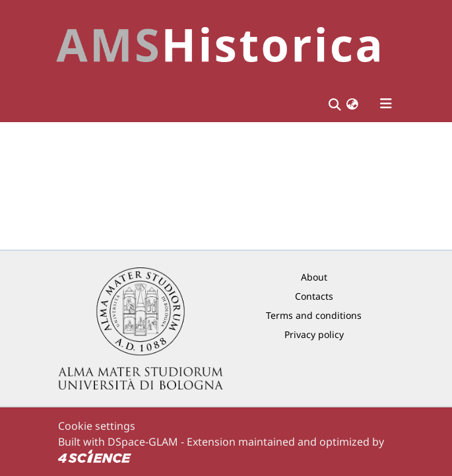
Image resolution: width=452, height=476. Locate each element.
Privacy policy (314, 334)
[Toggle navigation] (386, 104)
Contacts (314, 296)
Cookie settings (97, 426)
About (314, 277)
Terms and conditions (314, 315)
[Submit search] (335, 104)
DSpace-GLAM (143, 442)
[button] (352, 104)
